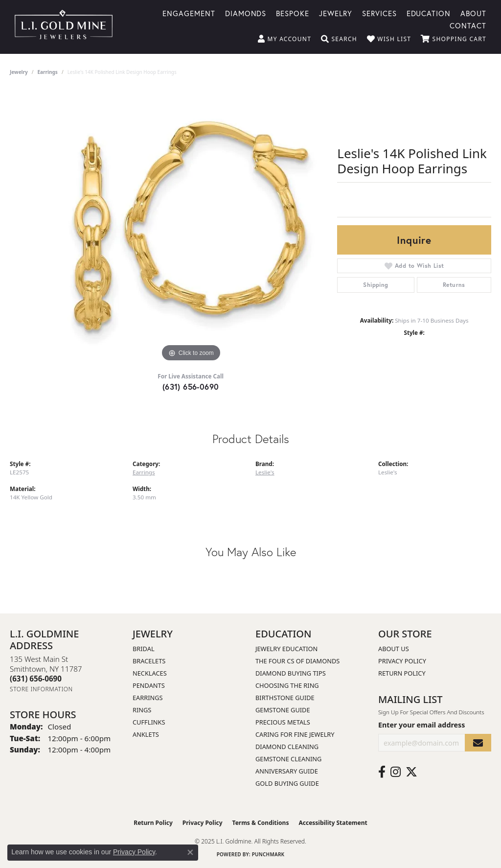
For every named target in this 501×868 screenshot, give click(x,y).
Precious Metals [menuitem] (283, 722)
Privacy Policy (402, 661)
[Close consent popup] (190, 852)
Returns (454, 285)
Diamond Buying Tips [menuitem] (291, 673)
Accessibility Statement (333, 823)
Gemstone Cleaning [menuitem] (288, 759)
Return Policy (402, 673)
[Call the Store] (36, 679)
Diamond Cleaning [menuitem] (287, 747)
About (473, 13)
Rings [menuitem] (142, 710)
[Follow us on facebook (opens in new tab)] (382, 772)
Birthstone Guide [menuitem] (285, 698)
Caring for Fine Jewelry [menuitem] (295, 734)
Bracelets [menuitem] (149, 661)
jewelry (19, 72)
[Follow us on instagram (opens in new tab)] (396, 772)
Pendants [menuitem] (149, 685)
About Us (394, 649)
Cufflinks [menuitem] (149, 722)
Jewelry (336, 13)
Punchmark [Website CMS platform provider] (268, 854)
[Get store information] (41, 689)
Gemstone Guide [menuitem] (283, 710)
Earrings (48, 72)
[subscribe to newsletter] (478, 743)
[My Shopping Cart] (454, 39)
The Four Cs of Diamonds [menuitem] (297, 661)
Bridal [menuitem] (144, 649)
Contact (468, 25)
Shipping (376, 285)
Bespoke (293, 13)
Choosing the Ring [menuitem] (287, 685)
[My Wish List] (389, 39)
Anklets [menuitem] (146, 734)
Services (379, 13)
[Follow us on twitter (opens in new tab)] (411, 772)
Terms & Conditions (261, 823)
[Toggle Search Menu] (339, 39)
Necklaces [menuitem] (150, 673)
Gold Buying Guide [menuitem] (287, 783)
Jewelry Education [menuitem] (286, 649)
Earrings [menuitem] (148, 698)
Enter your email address (421, 725)
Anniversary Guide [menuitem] (287, 771)
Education (429, 13)
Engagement (189, 13)
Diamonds (246, 13)
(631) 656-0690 (191, 387)
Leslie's (265, 472)
